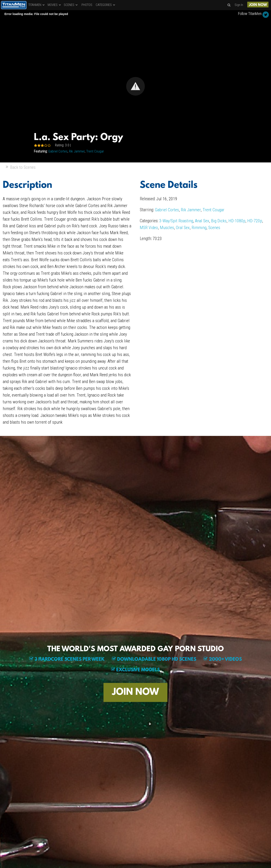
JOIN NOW (258, 5)
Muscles (167, 228)
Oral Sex (183, 228)
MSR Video (149, 228)
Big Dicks (219, 221)
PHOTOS (87, 5)
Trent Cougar (95, 151)
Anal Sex (202, 221)
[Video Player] (135, 86)
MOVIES (55, 5)
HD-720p (255, 221)
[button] (135, 86)
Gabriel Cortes (58, 151)
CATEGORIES (106, 5)
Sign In (239, 5)
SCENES (71, 5)
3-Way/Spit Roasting (176, 221)
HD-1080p (237, 221)
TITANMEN (37, 5)
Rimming (199, 228)
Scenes (214, 228)
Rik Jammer (77, 151)
